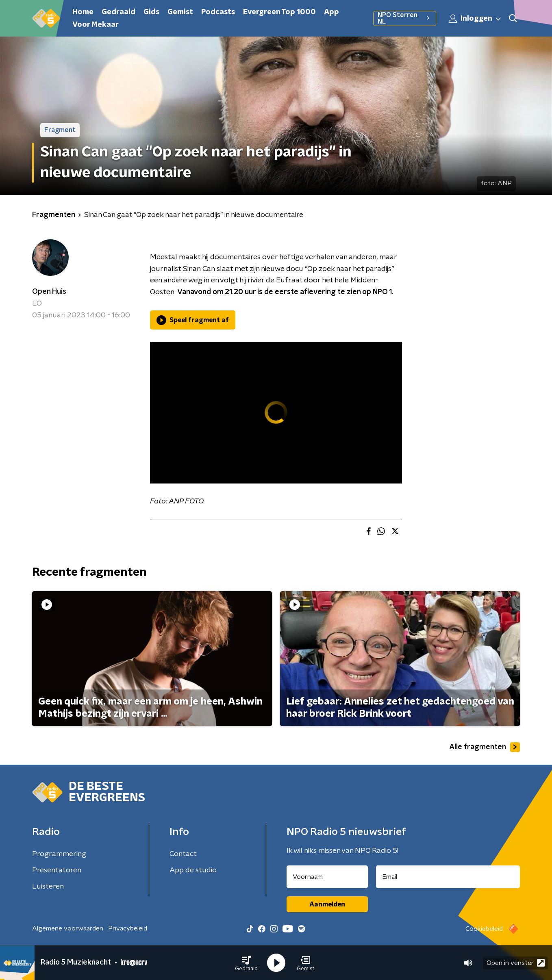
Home (83, 12)
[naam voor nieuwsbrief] (327, 877)
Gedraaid (118, 12)
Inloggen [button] (475, 19)
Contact (183, 854)
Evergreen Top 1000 (279, 12)
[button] (246, 963)
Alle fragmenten (485, 747)
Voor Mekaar (96, 25)
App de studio (193, 870)
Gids (151, 12)
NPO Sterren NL (405, 18)
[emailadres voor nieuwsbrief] (448, 877)
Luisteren (48, 887)
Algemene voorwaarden (68, 928)
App (331, 12)
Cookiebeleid (484, 929)
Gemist (180, 12)
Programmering (59, 854)
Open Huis (49, 292)
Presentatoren (57, 870)
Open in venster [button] (516, 963)
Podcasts (218, 12)
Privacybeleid (128, 928)
